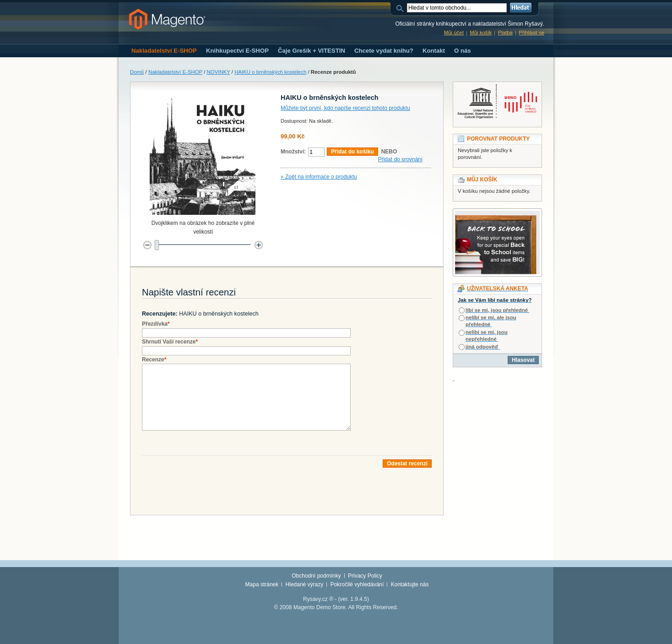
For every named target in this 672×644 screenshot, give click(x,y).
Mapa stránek (262, 584)
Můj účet (454, 33)
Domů (137, 72)
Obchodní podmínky (316, 576)
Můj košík (481, 33)
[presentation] (211, 486)
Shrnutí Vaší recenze (170, 342)
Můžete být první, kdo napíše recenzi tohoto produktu (345, 108)
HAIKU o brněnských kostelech (270, 72)
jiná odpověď (482, 347)
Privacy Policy (365, 576)
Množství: (293, 152)
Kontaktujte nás (410, 584)
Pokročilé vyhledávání (357, 584)
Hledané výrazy (305, 584)
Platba (505, 33)
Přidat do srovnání (400, 159)
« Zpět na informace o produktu (319, 177)
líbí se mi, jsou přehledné (497, 310)
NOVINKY (219, 72)
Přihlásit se (531, 33)
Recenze (154, 360)
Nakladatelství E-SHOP (175, 72)
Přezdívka (156, 324)
